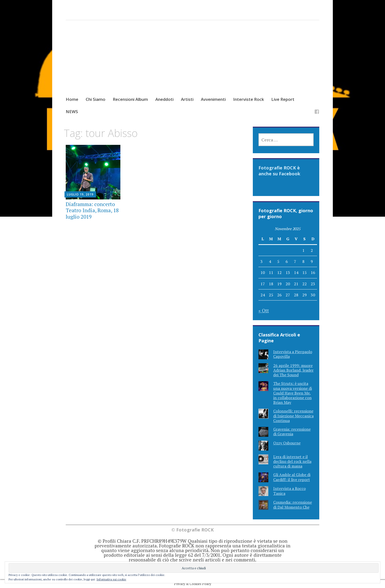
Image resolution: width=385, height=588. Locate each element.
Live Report (283, 99)
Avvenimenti (213, 99)
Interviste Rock (249, 99)
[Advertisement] (193, 63)
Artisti (187, 99)
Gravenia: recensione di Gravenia (292, 431)
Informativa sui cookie (111, 579)
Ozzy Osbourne (287, 443)
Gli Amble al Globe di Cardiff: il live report (292, 477)
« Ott (264, 310)
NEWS (72, 112)
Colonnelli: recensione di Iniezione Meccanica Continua (293, 416)
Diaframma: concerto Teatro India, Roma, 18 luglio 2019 (92, 210)
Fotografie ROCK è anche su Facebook (279, 171)
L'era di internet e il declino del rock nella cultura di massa (292, 461)
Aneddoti (164, 99)
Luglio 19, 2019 (80, 194)
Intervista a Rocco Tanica (289, 491)
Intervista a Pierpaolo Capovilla (293, 354)
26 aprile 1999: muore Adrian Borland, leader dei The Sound (293, 370)
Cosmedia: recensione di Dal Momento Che (293, 505)
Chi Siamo (96, 99)
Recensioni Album (130, 99)
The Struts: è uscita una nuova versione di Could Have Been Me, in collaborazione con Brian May (293, 393)
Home (72, 99)
